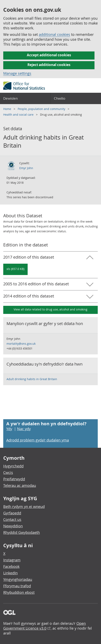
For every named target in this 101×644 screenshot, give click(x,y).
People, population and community (42, 109)
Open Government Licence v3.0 (45, 626)
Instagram (12, 560)
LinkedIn (10, 573)
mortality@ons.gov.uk (21, 344)
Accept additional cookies (49, 55)
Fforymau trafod (17, 586)
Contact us (12, 519)
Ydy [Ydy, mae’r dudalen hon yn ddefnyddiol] (9, 429)
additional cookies (54, 34)
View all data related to (50, 309)
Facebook (11, 566)
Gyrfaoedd (12, 513)
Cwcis (8, 472)
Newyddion (13, 526)
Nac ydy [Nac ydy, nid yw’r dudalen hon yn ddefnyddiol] (24, 429)
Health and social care (19, 115)
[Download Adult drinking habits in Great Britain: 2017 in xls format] (15, 269)
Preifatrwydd (14, 479)
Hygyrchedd (13, 466)
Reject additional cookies (49, 65)
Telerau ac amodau (20, 485)
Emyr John (26, 168)
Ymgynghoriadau (18, 579)
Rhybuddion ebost (19, 592)
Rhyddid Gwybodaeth (22, 532)
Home (8, 109)
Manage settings (17, 73)
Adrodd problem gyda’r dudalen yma (38, 440)
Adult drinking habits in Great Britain (32, 379)
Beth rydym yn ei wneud (24, 506)
